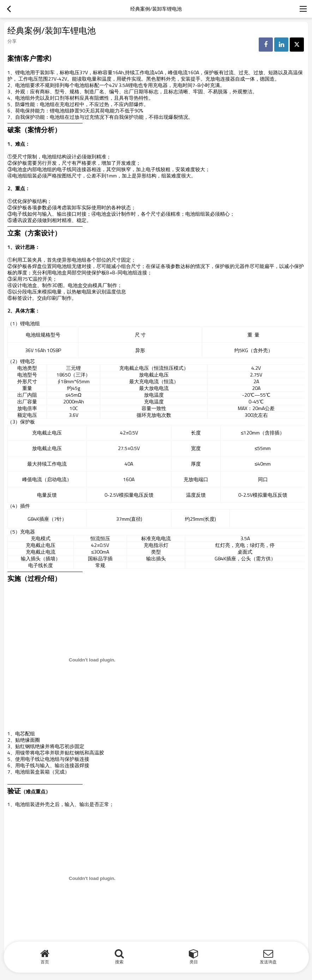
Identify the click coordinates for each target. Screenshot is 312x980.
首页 (45, 962)
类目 (194, 962)
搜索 (119, 962)
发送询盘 (268, 962)
